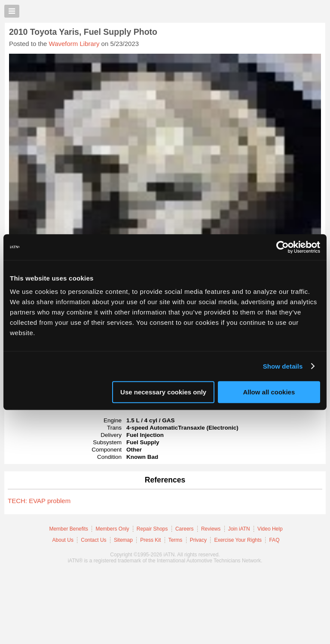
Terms (176, 540)
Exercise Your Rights (238, 540)
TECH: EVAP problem (39, 501)
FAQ (274, 540)
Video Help (270, 529)
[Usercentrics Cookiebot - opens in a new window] (283, 247)
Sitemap (123, 540)
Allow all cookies (269, 392)
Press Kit (150, 540)
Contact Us (93, 540)
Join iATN (239, 529)
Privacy (198, 540)
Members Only (112, 529)
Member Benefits (69, 529)
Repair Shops (152, 529)
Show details (283, 366)
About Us (63, 540)
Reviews (211, 529)
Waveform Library (74, 44)
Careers (185, 529)
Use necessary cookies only (163, 392)
